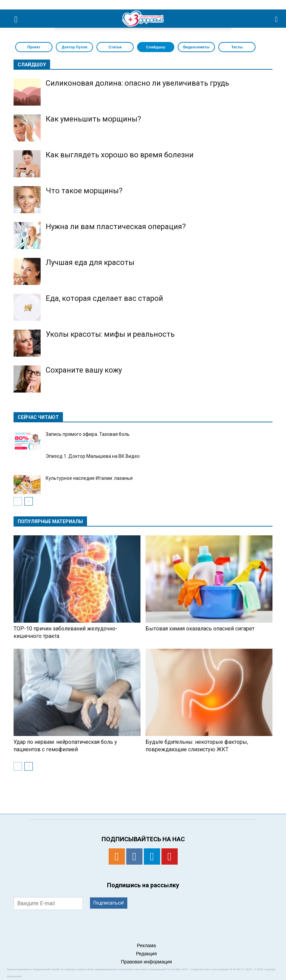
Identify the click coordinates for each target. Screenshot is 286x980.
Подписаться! (109, 903)
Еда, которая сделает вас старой (104, 298)
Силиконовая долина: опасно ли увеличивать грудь (137, 83)
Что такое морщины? (84, 191)
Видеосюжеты (196, 47)
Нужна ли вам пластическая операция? (116, 227)
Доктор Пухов (74, 47)
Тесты (237, 47)
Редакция (147, 954)
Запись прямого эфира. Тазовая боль (88, 434)
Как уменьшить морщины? (93, 119)
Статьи (115, 47)
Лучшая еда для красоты (90, 262)
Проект (34, 47)
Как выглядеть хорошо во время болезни (120, 155)
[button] (277, 19)
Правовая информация (146, 962)
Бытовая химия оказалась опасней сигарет (200, 629)
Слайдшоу (156, 47)
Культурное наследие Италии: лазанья (89, 478)
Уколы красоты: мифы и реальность (110, 334)
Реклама (146, 945)
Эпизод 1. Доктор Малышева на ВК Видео (93, 456)
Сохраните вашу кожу (84, 370)
